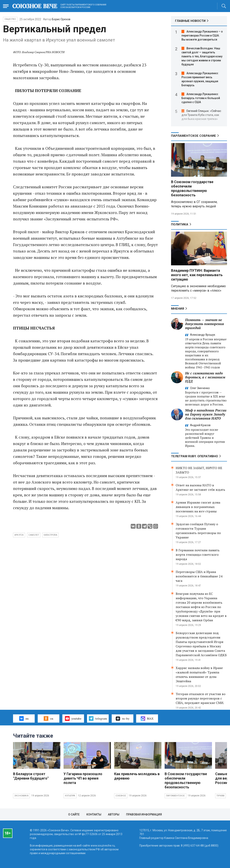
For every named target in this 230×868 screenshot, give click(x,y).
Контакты (94, 814)
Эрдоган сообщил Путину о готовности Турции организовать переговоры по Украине (198, 531)
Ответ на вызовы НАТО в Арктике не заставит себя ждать (200, 487)
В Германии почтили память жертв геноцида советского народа (198, 555)
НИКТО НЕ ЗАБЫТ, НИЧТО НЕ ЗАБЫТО (199, 470)
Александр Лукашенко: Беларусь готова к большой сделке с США (201, 98)
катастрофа (50, 535)
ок (48, 718)
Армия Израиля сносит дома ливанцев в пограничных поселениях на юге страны (198, 507)
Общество (10, 19)
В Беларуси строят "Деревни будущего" (31, 776)
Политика (180, 224)
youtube (73, 718)
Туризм (220, 796)
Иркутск (19, 535)
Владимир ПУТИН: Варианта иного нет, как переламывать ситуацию (197, 275)
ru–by (123, 719)
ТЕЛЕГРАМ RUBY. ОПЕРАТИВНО (195, 456)
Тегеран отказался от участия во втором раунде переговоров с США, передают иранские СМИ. (201, 698)
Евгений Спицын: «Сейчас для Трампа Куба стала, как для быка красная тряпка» (201, 115)
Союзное (121, 796)
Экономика (21, 796)
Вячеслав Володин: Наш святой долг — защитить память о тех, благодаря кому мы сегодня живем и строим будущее (202, 56)
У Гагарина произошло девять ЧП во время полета (83, 778)
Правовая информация (144, 814)
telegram (98, 718)
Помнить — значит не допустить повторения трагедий (204, 324)
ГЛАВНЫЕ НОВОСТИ (190, 21)
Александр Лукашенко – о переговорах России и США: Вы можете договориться (202, 35)
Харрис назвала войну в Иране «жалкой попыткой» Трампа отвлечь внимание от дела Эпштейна (199, 674)
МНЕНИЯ (178, 309)
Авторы (114, 814)
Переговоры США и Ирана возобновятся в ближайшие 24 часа (199, 576)
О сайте (74, 814)
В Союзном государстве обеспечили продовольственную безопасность (192, 188)
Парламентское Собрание (194, 136)
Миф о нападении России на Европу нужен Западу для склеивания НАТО (206, 414)
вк (24, 718)
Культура (70, 796)
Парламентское (175, 796)
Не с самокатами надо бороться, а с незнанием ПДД (205, 377)
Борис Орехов (61, 19)
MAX (147, 719)
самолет (34, 535)
